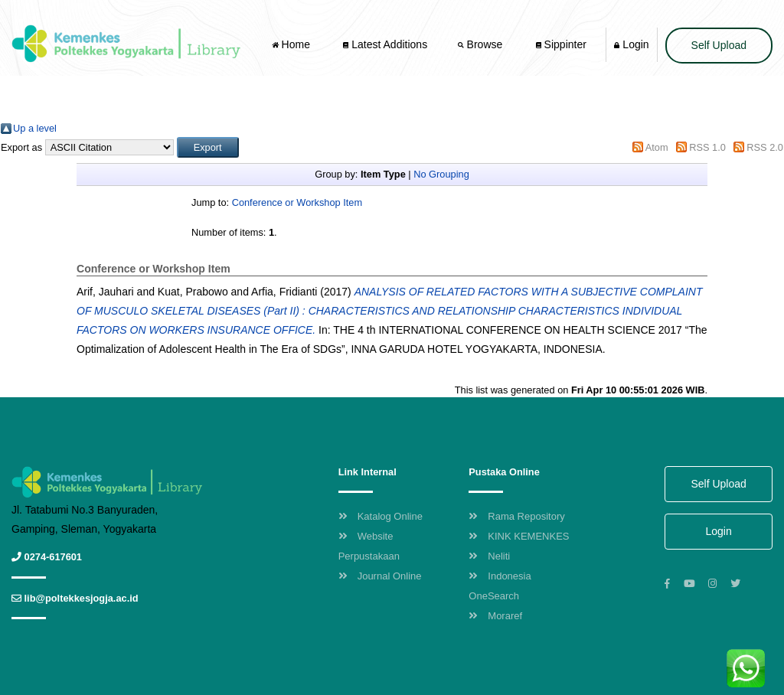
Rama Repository (516, 516)
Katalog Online (381, 516)
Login (631, 44)
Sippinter (561, 44)
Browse (482, 44)
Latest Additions (385, 44)
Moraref (495, 616)
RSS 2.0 (765, 147)
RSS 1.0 (707, 147)
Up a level (35, 128)
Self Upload (719, 45)
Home (292, 44)
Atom (657, 147)
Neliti (489, 556)
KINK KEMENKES (519, 536)
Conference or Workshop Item (297, 202)
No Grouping (441, 174)
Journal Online (380, 576)
